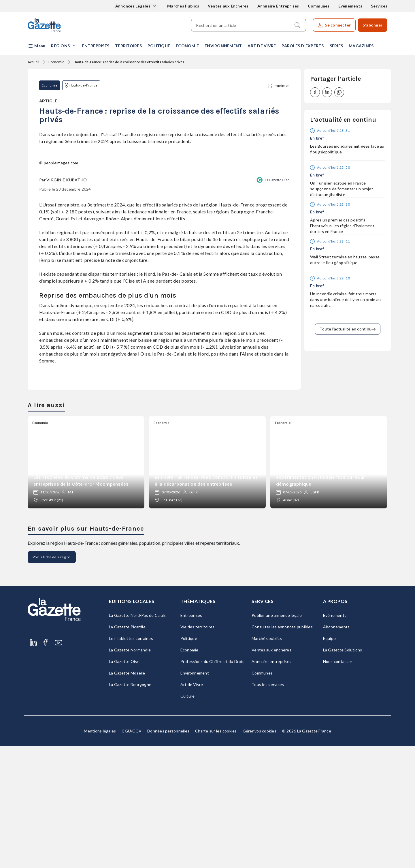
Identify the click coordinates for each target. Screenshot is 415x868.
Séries (336, 46)
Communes (319, 6)
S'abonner (372, 25)
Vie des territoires (198, 749)
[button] (36, 46)
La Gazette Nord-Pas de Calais (137, 738)
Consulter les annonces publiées (282, 749)
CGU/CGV (132, 853)
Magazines (361, 46)
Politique (159, 46)
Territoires (128, 46)
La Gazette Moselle (127, 795)
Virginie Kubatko (67, 302)
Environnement (223, 46)
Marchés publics (267, 761)
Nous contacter (338, 784)
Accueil (33, 62)
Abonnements (336, 749)
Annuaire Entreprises (278, 6)
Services (379, 6)
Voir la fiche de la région (52, 679)
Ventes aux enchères (271, 772)
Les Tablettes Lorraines (131, 761)
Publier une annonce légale (277, 738)
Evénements (350, 6)
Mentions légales (100, 853)
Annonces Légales (133, 6)
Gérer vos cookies (260, 853)
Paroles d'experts (303, 46)
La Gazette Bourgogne (130, 807)
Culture (188, 818)
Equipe (330, 761)
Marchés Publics (183, 6)
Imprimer (278, 86)
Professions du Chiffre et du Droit (212, 784)
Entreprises (96, 46)
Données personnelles (168, 853)
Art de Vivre (262, 46)
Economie (187, 46)
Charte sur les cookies (216, 853)
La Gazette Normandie (130, 772)
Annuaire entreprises (271, 784)
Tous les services (268, 807)
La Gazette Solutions (343, 772)
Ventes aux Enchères (228, 6)
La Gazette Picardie (127, 749)
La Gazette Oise (277, 302)
